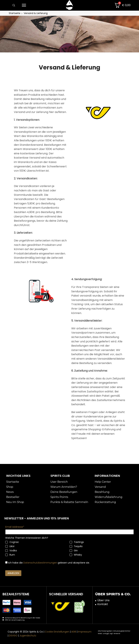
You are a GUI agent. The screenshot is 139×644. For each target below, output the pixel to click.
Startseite (15, 13)
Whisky (76, 555)
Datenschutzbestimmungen (40, 563)
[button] (14, 5)
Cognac (12, 542)
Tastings (77, 542)
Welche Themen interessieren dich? (27, 538)
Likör (10, 546)
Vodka (11, 551)
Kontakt (103, 604)
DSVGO (13, 636)
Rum (10, 555)
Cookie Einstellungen (57, 632)
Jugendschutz (28, 636)
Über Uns (103, 600)
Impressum (85, 632)
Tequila (76, 546)
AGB (74, 632)
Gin (74, 551)
